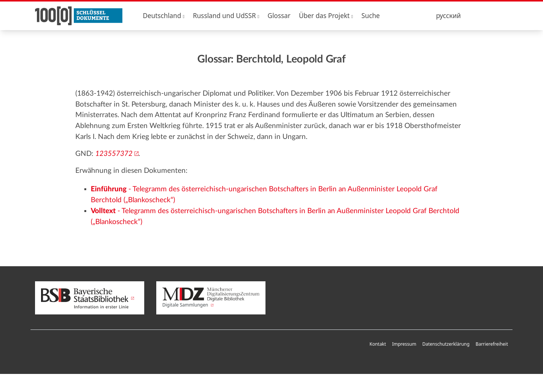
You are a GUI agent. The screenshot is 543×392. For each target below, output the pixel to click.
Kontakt (378, 344)
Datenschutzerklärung (446, 344)
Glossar (279, 16)
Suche (371, 16)
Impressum (404, 344)
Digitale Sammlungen (211, 298)
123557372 (114, 154)
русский (448, 16)
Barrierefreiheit (492, 344)
